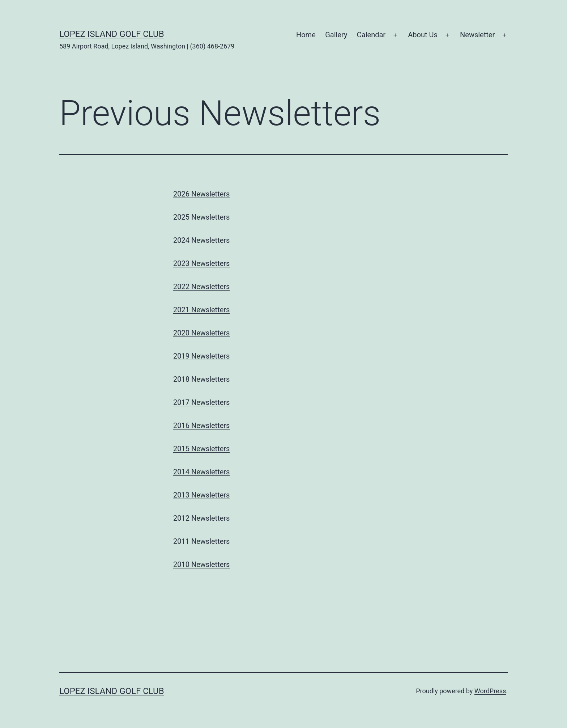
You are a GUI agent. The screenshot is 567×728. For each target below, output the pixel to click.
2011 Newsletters (201, 541)
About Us (423, 35)
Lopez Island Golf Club (112, 34)
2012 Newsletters (201, 518)
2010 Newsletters (201, 564)
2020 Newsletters (201, 333)
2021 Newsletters (201, 310)
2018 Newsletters (201, 379)
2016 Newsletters (201, 426)
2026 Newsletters (201, 194)
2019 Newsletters (201, 356)
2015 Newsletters (201, 449)
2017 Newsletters (201, 402)
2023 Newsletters (201, 263)
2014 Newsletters (201, 472)
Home (306, 35)
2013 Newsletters (201, 495)
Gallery (336, 35)
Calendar (371, 35)
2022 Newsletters (201, 287)
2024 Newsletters (201, 240)
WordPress (490, 691)
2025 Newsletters (201, 217)
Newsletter (477, 35)
